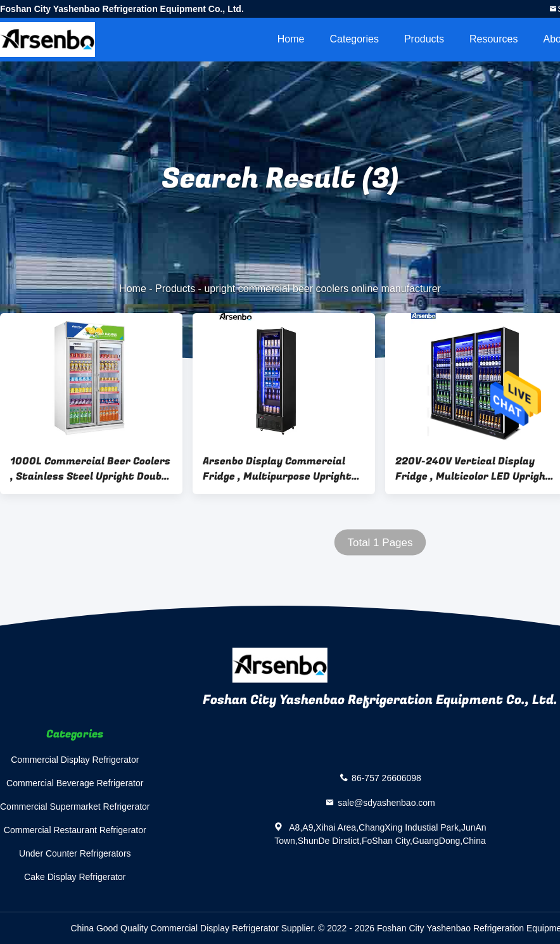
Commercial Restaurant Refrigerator (75, 830)
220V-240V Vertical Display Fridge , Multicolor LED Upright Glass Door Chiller (473, 469)
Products (424, 39)
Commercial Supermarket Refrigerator (75, 807)
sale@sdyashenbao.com (386, 803)
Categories (354, 39)
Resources (493, 39)
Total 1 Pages (380, 543)
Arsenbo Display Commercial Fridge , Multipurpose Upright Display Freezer (277, 469)
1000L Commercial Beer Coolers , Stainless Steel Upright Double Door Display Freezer (90, 469)
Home (291, 39)
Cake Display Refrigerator (75, 877)
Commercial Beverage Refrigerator (75, 783)
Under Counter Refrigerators (75, 853)
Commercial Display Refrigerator (75, 760)
